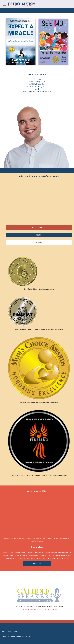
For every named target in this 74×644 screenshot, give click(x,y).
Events (19, 636)
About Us (6, 636)
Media (13, 636)
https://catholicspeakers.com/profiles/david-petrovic (39, 609)
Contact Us (26, 636)
